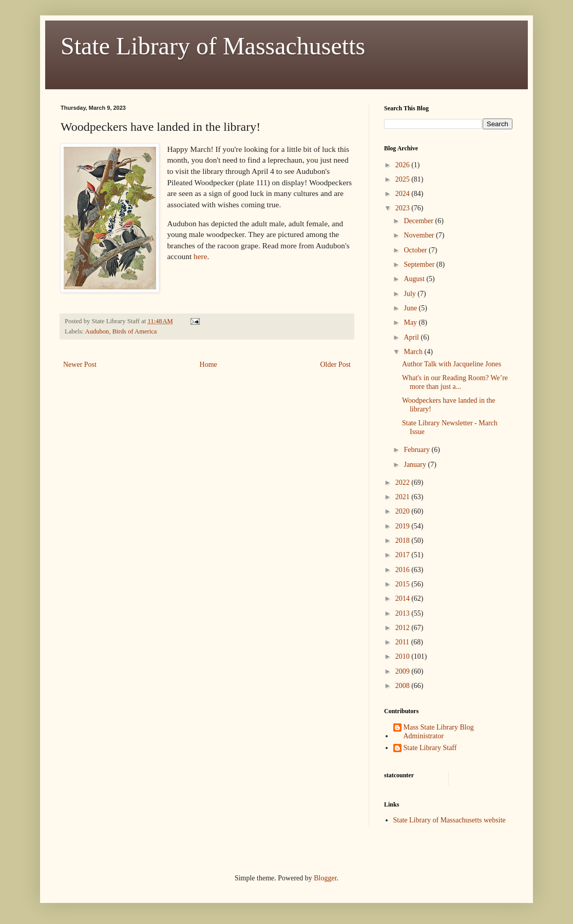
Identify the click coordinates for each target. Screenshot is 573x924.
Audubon (97, 331)
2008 (404, 686)
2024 (404, 194)
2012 (404, 628)
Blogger (325, 878)
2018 (404, 540)
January (416, 465)
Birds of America (135, 331)
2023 (404, 208)
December (419, 221)
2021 (404, 497)
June (411, 308)
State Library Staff (430, 748)
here (200, 256)
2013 (404, 613)
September (420, 264)
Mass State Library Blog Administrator (439, 732)
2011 (403, 642)
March (414, 352)
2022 (404, 483)
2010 (404, 656)
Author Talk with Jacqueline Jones (452, 364)
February (417, 450)
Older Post (336, 365)
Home (208, 365)
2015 (404, 584)
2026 (404, 165)
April (412, 337)
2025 (404, 179)
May (411, 322)
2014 (404, 598)
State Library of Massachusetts (213, 46)
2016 (404, 570)
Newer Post (80, 365)
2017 (404, 555)
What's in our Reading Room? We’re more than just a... (455, 382)
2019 (404, 526)
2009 (404, 671)
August (415, 279)
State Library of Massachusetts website (450, 820)
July (410, 294)
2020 (404, 511)
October (416, 250)
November (420, 235)
